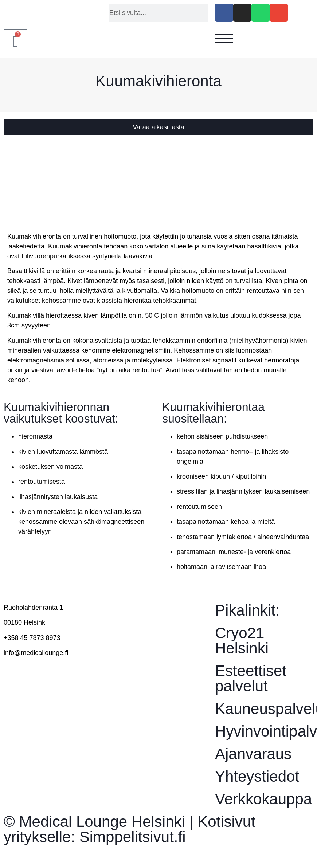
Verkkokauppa (263, 799)
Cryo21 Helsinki (242, 641)
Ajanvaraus (253, 754)
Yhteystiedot (257, 776)
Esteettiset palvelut (251, 678)
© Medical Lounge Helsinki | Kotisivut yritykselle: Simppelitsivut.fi (130, 829)
